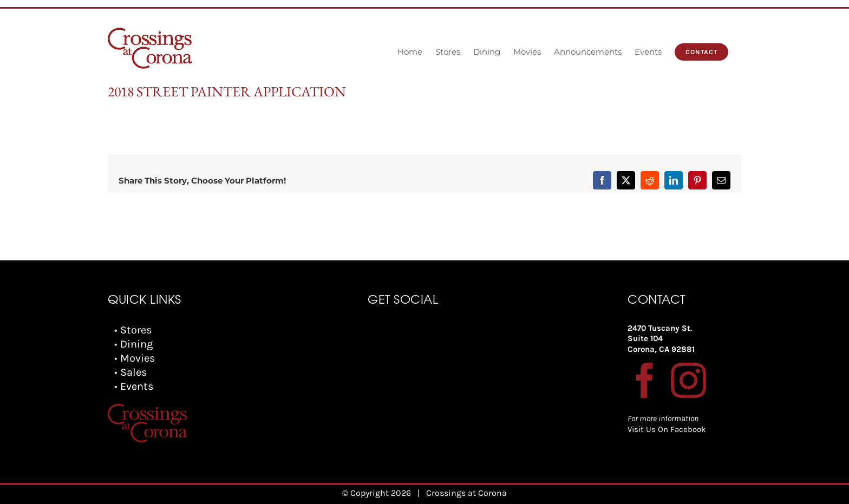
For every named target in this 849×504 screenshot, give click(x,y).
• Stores (133, 330)
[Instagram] (688, 380)
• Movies (135, 358)
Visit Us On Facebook (667, 429)
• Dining (133, 344)
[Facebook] (645, 380)
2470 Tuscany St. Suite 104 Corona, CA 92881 (661, 339)
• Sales (131, 372)
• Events (134, 386)
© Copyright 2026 (377, 493)
